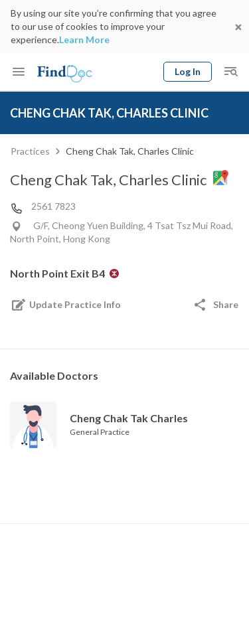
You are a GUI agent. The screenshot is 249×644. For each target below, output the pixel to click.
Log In (188, 71)
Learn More (84, 40)
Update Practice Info (66, 305)
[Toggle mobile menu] (19, 72)
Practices (30, 151)
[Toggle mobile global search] (230, 72)
